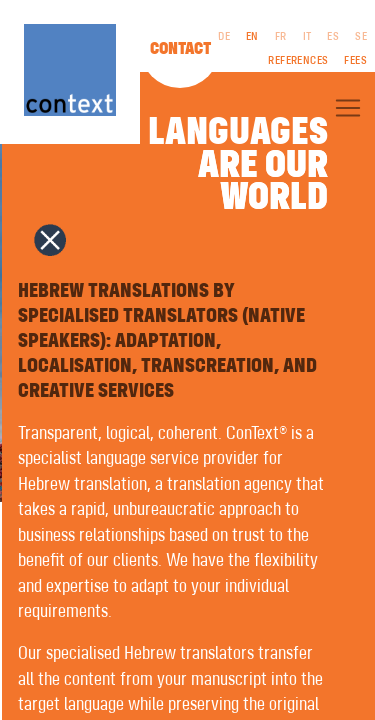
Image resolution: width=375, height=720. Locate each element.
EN (252, 37)
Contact (180, 49)
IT (307, 37)
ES (333, 37)
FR (281, 37)
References (298, 61)
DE (224, 37)
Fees (355, 61)
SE (361, 37)
